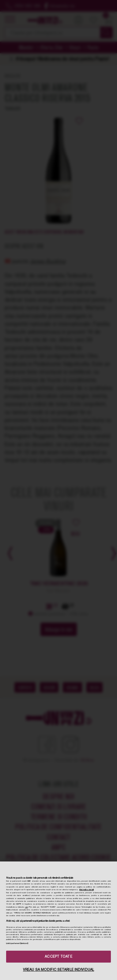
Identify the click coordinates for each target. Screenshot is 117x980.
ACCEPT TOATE (58, 956)
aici (26, 907)
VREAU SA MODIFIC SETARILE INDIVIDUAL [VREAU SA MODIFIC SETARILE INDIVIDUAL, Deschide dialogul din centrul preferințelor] (58, 970)
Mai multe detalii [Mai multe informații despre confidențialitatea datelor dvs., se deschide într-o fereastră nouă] (87, 890)
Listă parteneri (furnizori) (17, 943)
